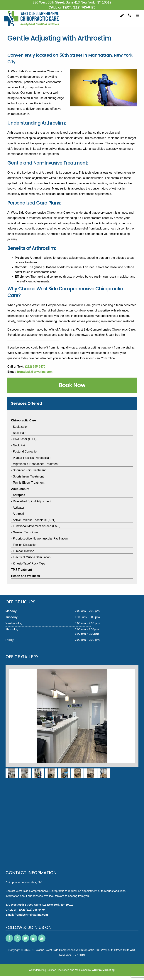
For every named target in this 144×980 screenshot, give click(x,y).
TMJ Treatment (22, 570)
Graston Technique (25, 532)
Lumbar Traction (24, 551)
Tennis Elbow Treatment (29, 483)
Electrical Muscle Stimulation (32, 557)
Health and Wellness (25, 576)
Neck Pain (20, 445)
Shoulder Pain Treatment (29, 470)
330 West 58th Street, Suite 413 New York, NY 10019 (39, 905)
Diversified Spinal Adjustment (32, 501)
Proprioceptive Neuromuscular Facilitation (40, 538)
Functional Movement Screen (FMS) (37, 526)
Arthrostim (20, 514)
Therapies (18, 495)
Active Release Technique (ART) (34, 520)
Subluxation (21, 427)
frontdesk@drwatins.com (35, 372)
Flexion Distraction (25, 545)
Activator (18, 508)
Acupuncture (20, 489)
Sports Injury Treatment (28, 476)
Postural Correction (26, 452)
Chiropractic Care (23, 420)
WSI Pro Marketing (103, 970)
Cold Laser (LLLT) (25, 439)
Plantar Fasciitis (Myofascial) (32, 458)
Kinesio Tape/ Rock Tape (29, 563)
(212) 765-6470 (84, 7)
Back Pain (20, 433)
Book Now (72, 385)
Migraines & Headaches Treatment (36, 464)
